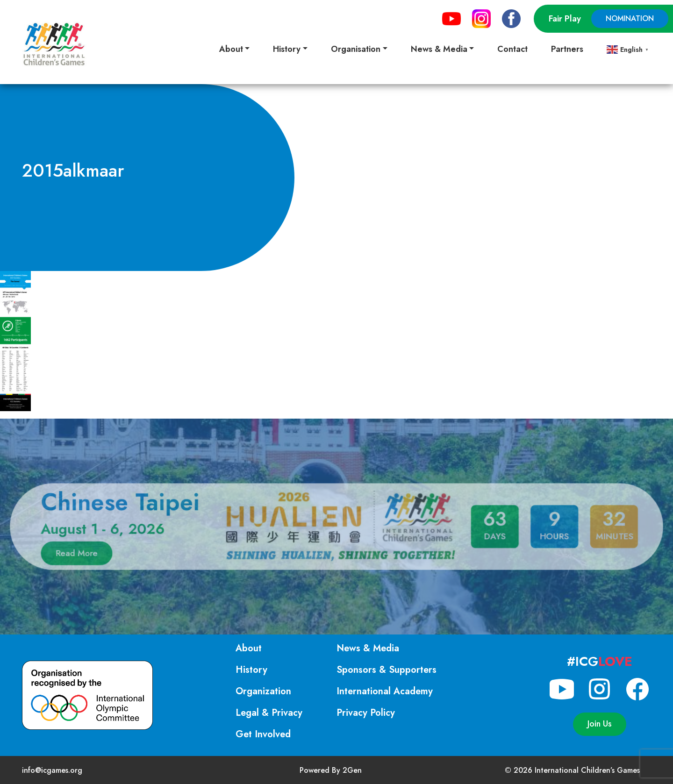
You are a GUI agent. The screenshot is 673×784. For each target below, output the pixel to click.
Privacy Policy (366, 713)
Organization (263, 691)
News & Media (368, 648)
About (249, 648)
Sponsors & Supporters (387, 670)
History (251, 670)
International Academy (385, 691)
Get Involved (263, 734)
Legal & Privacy (269, 713)
